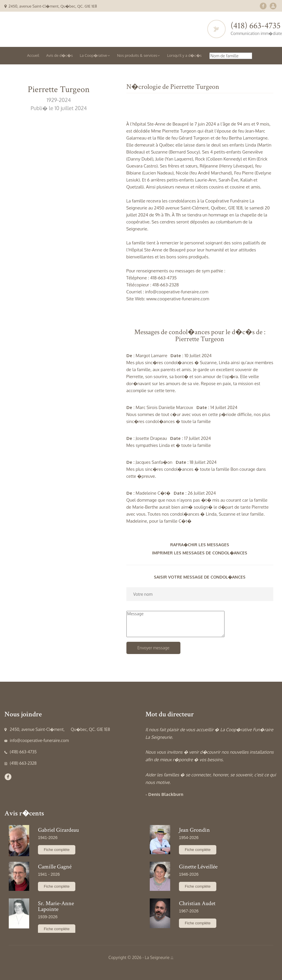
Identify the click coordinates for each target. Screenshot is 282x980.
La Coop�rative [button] (95, 55)
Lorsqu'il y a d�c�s (184, 55)
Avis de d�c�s (59, 55)
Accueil (33, 55)
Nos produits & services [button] (139, 55)
